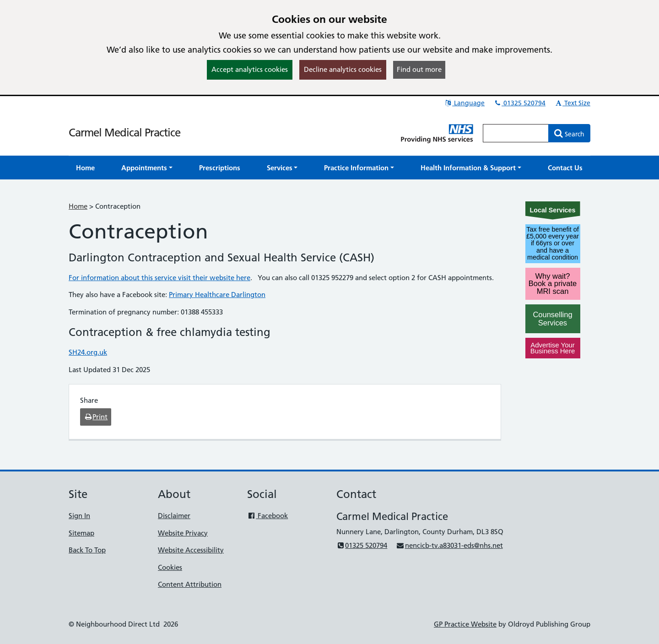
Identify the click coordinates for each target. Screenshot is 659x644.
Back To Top (87, 550)
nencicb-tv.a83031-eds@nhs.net (449, 545)
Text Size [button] (572, 103)
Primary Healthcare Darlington (217, 295)
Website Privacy (183, 533)
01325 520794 (519, 103)
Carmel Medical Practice (124, 133)
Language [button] (464, 103)
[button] (147, 168)
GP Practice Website (465, 624)
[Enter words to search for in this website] (516, 133)
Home (78, 206)
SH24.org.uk (88, 352)
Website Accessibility (191, 550)
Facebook (267, 516)
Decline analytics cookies (343, 69)
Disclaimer (174, 516)
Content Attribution (190, 584)
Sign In (79, 516)
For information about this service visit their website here (159, 278)
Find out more (419, 69)
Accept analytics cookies (250, 69)
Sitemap (81, 533)
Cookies (170, 567)
